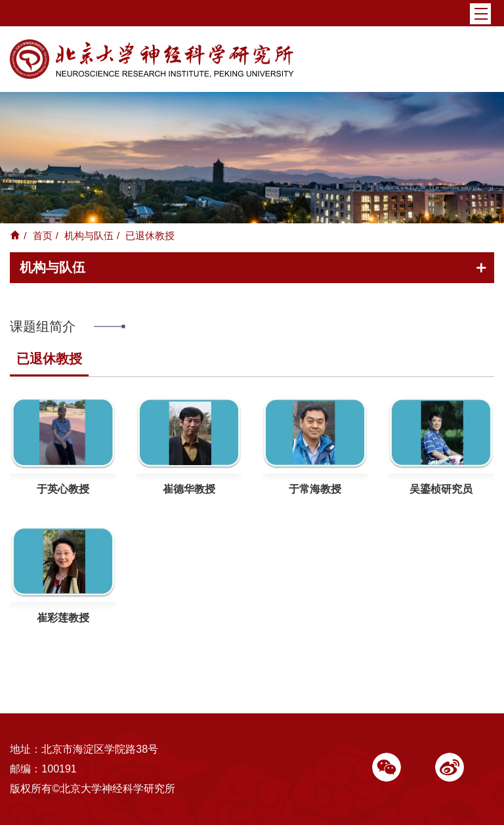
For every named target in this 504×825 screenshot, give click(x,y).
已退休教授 (49, 359)
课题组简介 (43, 326)
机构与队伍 (89, 235)
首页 (43, 235)
